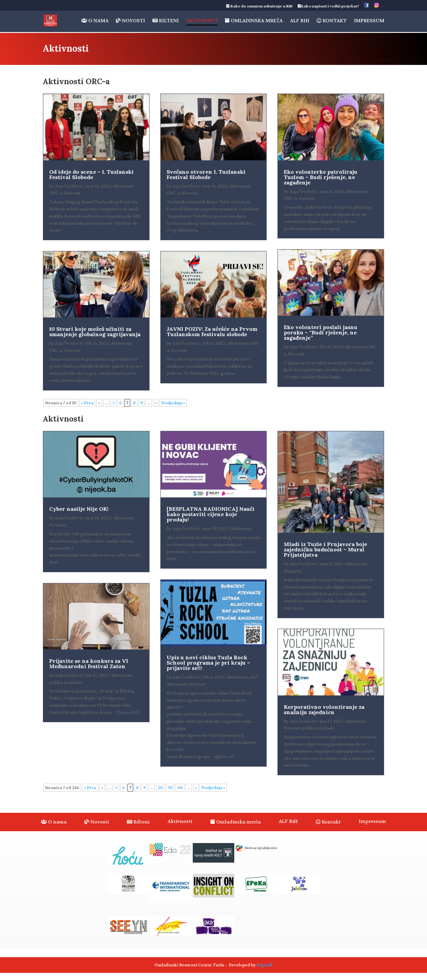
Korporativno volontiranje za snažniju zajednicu (324, 710)
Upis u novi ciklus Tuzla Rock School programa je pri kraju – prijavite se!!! (208, 663)
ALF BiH (300, 21)
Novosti (130, 21)
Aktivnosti (202, 21)
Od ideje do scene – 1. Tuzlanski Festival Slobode (91, 174)
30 (170, 788)
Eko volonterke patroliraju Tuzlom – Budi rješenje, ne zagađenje (321, 177)
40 (180, 788)
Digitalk (265, 965)
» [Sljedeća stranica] (156, 403)
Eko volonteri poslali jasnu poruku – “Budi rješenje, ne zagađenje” (321, 332)
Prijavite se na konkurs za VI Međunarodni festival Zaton (89, 664)
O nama (95, 21)
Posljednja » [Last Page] (173, 403)
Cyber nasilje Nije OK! (79, 509)
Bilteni (166, 21)
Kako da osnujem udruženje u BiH (259, 7)
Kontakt (332, 21)
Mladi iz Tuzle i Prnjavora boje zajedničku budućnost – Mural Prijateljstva (325, 549)
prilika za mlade (66, 682)
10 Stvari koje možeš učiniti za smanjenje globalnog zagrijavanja (95, 332)
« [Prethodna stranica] (99, 403)
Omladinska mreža (254, 21)
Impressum (369, 21)
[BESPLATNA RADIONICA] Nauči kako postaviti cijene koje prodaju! (211, 514)
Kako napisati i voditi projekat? (328, 7)
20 (160, 788)
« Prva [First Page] (87, 403)
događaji (293, 571)
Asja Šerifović (69, 186)
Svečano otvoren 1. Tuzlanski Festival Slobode (206, 174)
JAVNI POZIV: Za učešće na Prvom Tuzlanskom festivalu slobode (212, 332)
